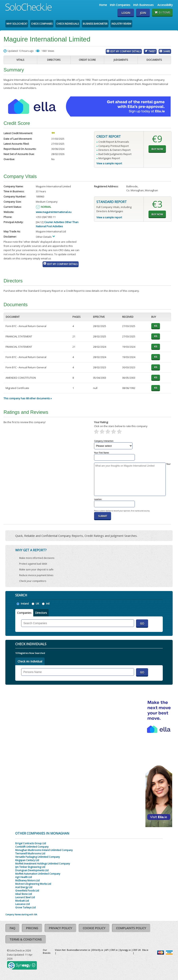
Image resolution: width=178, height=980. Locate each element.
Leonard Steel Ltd (25, 897)
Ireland (25, 604)
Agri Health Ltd (24, 877)
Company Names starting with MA (21, 915)
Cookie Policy (94, 928)
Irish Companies (120, 5)
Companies (24, 613)
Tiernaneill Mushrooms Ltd (30, 853)
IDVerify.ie (98, 950)
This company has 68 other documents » (28, 398)
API (107, 950)
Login (126, 13)
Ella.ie (145, 950)
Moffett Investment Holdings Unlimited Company (43, 864)
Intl (48, 604)
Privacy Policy (60, 928)
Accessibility (165, 5)
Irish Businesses (143, 5)
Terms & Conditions (26, 939)
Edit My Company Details (126, 51)
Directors (54, 60)
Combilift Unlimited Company (32, 847)
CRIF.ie (114, 950)
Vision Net (60, 950)
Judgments (121, 60)
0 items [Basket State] (162, 12)
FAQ (12, 928)
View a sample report (109, 163)
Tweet (152, 51)
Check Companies (42, 24)
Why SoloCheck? (17, 24)
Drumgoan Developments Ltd (32, 870)
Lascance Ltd (22, 904)
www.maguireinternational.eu (54, 212)
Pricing (32, 928)
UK (37, 604)
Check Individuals (68, 24)
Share (167, 51)
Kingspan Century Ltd (27, 860)
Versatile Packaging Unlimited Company (38, 857)
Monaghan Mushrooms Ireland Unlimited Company (44, 850)
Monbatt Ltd (22, 901)
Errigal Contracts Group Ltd (31, 843)
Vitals (20, 60)
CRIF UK (137, 950)
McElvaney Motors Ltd (27, 880)
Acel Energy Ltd (24, 887)
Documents (154, 60)
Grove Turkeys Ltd (25, 907)
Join (143, 13)
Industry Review (121, 24)
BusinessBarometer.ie (78, 950)
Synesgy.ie (125, 950)
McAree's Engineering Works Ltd (33, 884)
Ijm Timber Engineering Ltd (30, 867)
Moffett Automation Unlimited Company (38, 874)
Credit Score (87, 60)
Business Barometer (95, 24)
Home (103, 5)
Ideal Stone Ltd (24, 894)
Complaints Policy (131, 928)
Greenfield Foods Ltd (27, 891)
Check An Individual (30, 661)
